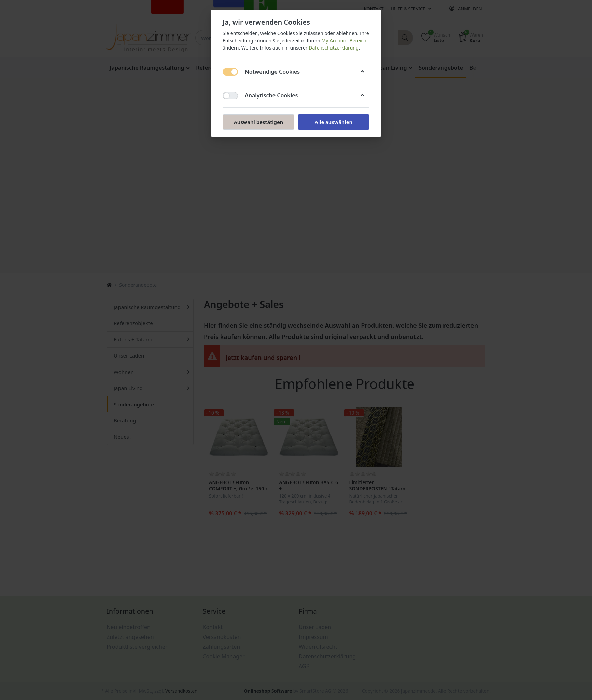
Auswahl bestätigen (258, 122)
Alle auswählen (334, 122)
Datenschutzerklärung (334, 48)
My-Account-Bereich (344, 40)
